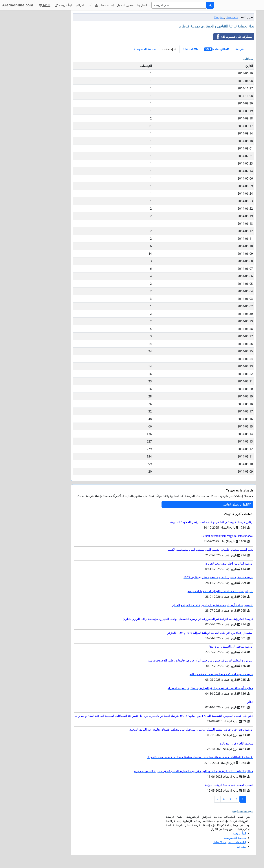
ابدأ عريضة (63, 5)
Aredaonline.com (18, 5)
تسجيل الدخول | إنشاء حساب (115, 5)
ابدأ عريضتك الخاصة (237, 504)
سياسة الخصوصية (145, 49)
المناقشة (190, 49)
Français (232, 17)
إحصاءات (169, 49)
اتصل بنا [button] (142, 5)
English (219, 17)
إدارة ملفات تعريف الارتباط (230, 842)
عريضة (240, 49)
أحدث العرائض (83, 5)
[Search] (179, 5)
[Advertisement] (35, 65)
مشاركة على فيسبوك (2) (233, 37)
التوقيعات (217, 49)
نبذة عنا (241, 847)
